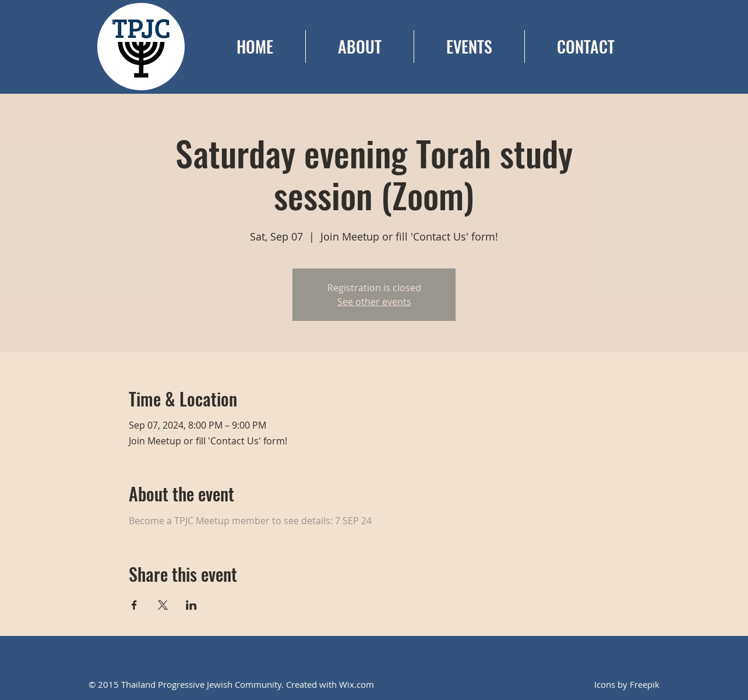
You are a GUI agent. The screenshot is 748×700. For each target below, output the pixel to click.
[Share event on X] (163, 605)
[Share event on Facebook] (134, 605)
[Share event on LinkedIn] (191, 605)
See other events (374, 302)
